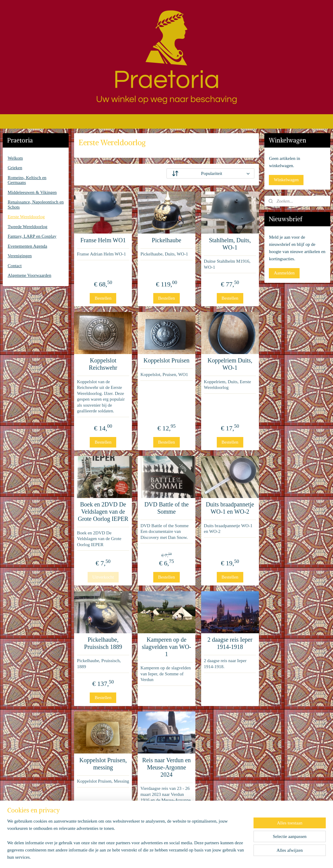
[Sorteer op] (210, 173)
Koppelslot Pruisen (167, 360)
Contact (15, 266)
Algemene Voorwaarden (29, 275)
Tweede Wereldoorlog (27, 227)
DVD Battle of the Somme (166, 508)
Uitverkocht (103, 577)
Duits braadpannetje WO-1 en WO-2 (230, 508)
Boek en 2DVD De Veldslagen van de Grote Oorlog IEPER (103, 512)
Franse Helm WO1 (103, 240)
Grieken (15, 168)
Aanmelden (284, 273)
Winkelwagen (286, 180)
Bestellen (103, 298)
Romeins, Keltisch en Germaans (27, 180)
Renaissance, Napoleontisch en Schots (36, 205)
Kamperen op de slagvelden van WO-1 (166, 647)
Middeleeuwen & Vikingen (32, 192)
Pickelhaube (166, 240)
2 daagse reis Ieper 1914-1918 (230, 643)
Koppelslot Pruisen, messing (103, 764)
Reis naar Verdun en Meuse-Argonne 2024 (166, 767)
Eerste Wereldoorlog (26, 217)
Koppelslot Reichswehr (103, 364)
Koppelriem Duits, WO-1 (230, 364)
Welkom (15, 158)
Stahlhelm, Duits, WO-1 (230, 244)
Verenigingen (20, 256)
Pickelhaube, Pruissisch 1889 (103, 643)
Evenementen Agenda (27, 246)
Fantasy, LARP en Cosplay (32, 236)
